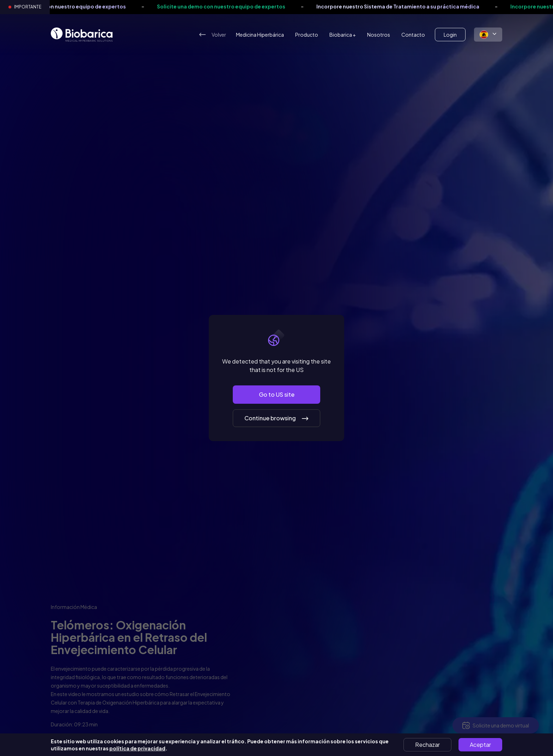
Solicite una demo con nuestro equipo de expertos (85, 6)
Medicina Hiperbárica (260, 35)
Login (450, 35)
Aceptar (480, 745)
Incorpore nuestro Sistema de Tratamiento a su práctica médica (421, 6)
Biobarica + (343, 35)
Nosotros (379, 35)
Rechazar (427, 745)
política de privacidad (137, 748)
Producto (307, 35)
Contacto (413, 35)
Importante (28, 7)
